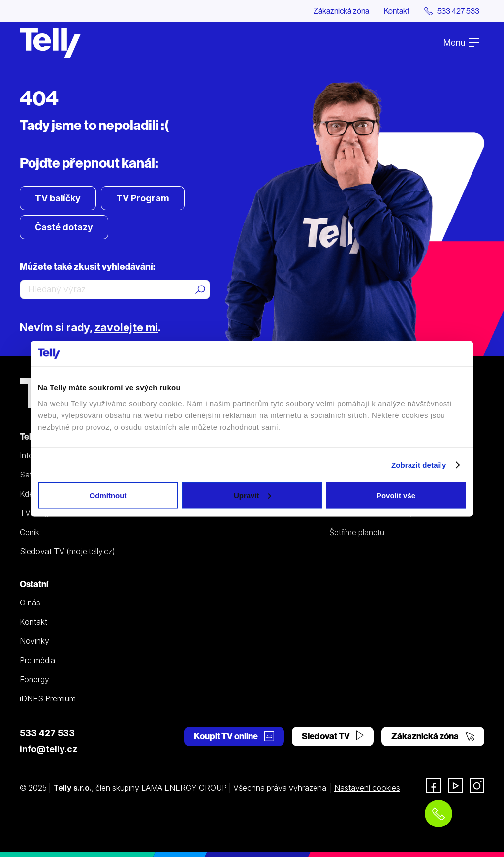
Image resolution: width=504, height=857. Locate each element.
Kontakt (397, 11)
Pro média (37, 660)
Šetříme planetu (357, 532)
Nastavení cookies (367, 788)
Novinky (34, 641)
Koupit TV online (234, 736)
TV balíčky (58, 198)
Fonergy (34, 679)
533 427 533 (47, 733)
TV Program (143, 198)
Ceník (30, 532)
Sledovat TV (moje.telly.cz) (67, 551)
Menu (461, 43)
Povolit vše (396, 495)
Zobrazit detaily (419, 465)
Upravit (252, 495)
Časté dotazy (64, 227)
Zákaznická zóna (341, 11)
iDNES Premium (48, 698)
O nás (30, 603)
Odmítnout (108, 495)
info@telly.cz (48, 749)
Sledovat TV (333, 736)
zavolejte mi (126, 327)
